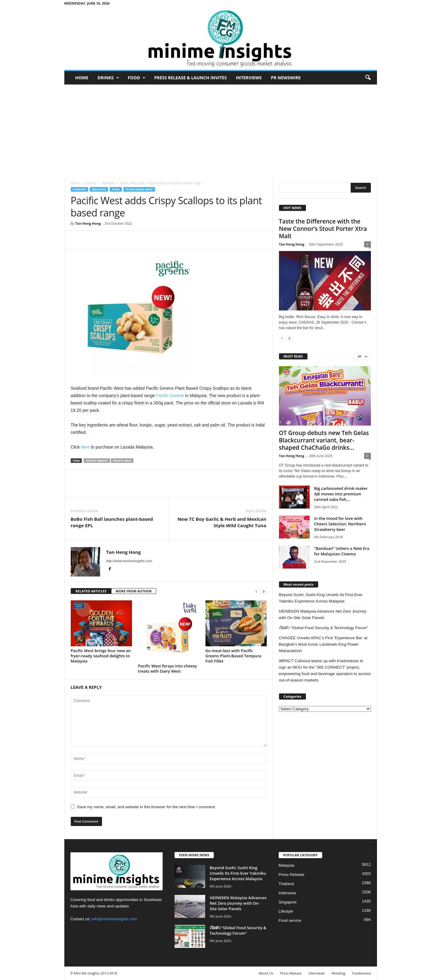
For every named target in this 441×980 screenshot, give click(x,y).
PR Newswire (286, 78)
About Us (266, 973)
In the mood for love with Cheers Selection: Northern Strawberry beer (340, 524)
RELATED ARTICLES (91, 591)
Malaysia (108, 183)
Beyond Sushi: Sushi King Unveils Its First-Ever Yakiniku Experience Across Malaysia (321, 598)
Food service (290, 920)
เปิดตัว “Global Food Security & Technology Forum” (324, 628)
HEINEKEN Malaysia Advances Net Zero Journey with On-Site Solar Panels (323, 614)
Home (82, 78)
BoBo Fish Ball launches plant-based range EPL (112, 522)
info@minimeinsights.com (114, 919)
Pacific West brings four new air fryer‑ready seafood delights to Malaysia (101, 656)
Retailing (338, 973)
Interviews (249, 78)
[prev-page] (256, 591)
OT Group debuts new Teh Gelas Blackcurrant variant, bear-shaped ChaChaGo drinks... (324, 440)
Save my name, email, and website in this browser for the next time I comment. (147, 807)
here (85, 447)
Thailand (286, 884)
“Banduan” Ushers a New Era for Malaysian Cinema (342, 551)
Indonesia (287, 893)
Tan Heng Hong (88, 223)
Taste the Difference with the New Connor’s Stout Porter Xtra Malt (323, 229)
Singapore (288, 902)
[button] (368, 78)
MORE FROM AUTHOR (134, 591)
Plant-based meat (139, 189)
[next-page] (264, 591)
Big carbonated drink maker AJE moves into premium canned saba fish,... (341, 494)
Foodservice (362, 973)
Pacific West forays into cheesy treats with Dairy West (168, 668)
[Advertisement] (221, 130)
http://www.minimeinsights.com (129, 561)
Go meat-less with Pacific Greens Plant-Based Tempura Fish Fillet (234, 656)
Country (90, 183)
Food (137, 78)
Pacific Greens (170, 396)
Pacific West (122, 461)
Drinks (108, 78)
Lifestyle (286, 911)
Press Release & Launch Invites (190, 78)
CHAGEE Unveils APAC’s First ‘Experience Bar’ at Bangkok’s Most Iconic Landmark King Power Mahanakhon (323, 644)
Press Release (292, 875)
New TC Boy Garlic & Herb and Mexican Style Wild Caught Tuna (222, 522)
